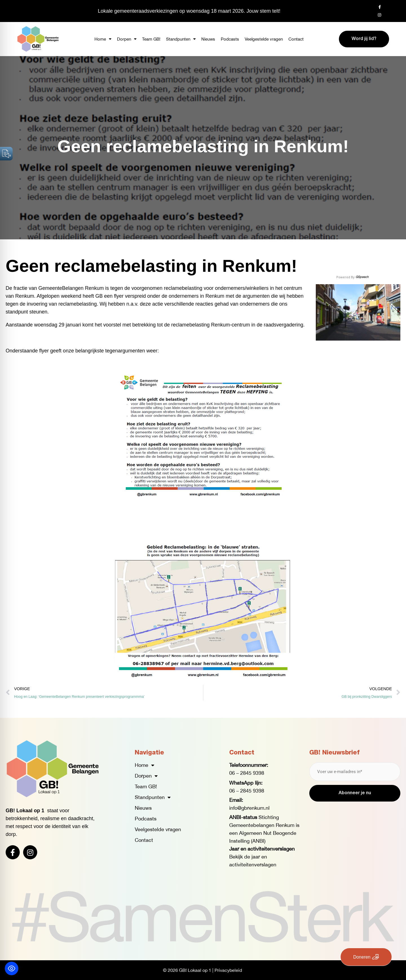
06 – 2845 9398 (247, 773)
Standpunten (181, 39)
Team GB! (151, 39)
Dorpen (127, 39)
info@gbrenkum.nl (249, 808)
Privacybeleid (228, 970)
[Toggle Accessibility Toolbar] (12, 968)
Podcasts (230, 39)
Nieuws (208, 39)
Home (103, 39)
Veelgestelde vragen (264, 39)
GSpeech (362, 277)
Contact (296, 39)
